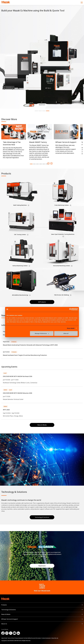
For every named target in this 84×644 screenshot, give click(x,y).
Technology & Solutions (42, 517)
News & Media (6, 614)
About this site (55, 638)
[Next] (51, 163)
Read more (42, 566)
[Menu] (82, 2)
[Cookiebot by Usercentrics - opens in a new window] (71, 309)
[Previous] (48, 163)
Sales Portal (4, 638)
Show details (71, 328)
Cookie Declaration (46, 638)
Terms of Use (11, 638)
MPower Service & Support (10, 619)
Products (4, 605)
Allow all (66, 333)
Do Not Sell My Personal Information (32, 638)
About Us (4, 624)
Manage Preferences (42, 333)
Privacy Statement (19, 638)
